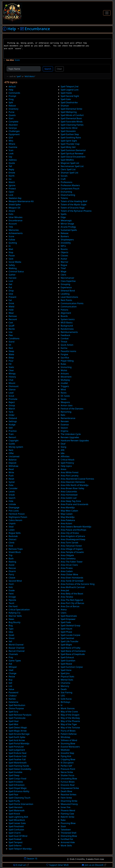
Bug (11, 625)
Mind (63, 389)
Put (10, 287)
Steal (11, 527)
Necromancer (67, 278)
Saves (64, 399)
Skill (11, 428)
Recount (13, 319)
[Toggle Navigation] (107, 13)
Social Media (15, 262)
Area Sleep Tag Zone (71, 501)
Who (11, 141)
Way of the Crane (69, 712)
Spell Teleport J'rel (70, 87)
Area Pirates (67, 568)
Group (12, 405)
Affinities (65, 456)
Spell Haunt (66, 629)
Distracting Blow (69, 836)
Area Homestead (69, 495)
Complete (14, 122)
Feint (11, 594)
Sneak (12, 495)
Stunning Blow (68, 743)
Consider (13, 488)
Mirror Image (67, 224)
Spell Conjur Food (17, 779)
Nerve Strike (67, 772)
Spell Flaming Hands (19, 766)
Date (11, 485)
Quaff (11, 326)
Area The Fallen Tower (72, 562)
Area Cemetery (68, 559)
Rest (11, 348)
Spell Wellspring (69, 112)
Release (65, 233)
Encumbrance (16, 220)
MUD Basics (30, 76)
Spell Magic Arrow (18, 731)
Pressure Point (68, 769)
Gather (12, 275)
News (11, 619)
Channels (13, 654)
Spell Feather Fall (17, 759)
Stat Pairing (66, 692)
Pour (11, 361)
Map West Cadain (69, 511)
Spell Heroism (16, 807)
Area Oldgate (67, 555)
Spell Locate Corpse (70, 635)
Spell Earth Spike (17, 737)
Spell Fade (66, 622)
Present (12, 297)
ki (62, 705)
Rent (11, 450)
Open (11, 192)
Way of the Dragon (70, 715)
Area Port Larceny (70, 476)
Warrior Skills (15, 616)
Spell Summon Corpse (72, 667)
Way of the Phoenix (70, 721)
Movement (66, 377)
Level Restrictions (69, 297)
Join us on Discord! (94, 865)
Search (48, 69)
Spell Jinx (65, 673)
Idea (11, 632)
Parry (11, 574)
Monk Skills (66, 846)
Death (64, 689)
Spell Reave (66, 664)
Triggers (65, 386)
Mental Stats (67, 680)
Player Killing (67, 361)
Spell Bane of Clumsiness (73, 651)
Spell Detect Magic (18, 728)
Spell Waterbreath (18, 763)
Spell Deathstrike (69, 102)
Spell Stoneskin (68, 131)
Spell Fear (14, 795)
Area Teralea (67, 597)
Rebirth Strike (67, 817)
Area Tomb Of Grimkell (72, 581)
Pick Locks (14, 511)
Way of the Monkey (70, 718)
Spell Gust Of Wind (18, 836)
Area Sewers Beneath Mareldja (76, 527)
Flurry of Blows (68, 731)
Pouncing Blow (68, 823)
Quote (12, 163)
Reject (12, 402)
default (12, 87)
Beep (11, 358)
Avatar (64, 259)
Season (64, 428)
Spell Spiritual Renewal (72, 153)
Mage (63, 271)
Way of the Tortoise (70, 728)
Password (13, 692)
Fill (10, 364)
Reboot (12, 106)
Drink (11, 303)
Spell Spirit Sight (69, 141)
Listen (12, 530)
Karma (64, 348)
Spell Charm (15, 833)
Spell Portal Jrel (16, 747)
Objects (64, 252)
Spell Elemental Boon (71, 118)
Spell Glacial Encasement (73, 157)
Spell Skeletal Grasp (70, 625)
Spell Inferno (15, 846)
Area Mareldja (68, 507)
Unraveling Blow (69, 779)
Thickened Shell (68, 833)
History (12, 377)
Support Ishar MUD (57, 865)
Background (67, 326)
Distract (13, 539)
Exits (11, 214)
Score (17, 60)
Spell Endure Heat (18, 753)
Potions (64, 310)
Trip (11, 555)
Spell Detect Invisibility (20, 769)
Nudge (12, 425)
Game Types (15, 661)
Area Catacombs (69, 492)
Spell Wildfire (67, 160)
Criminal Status (16, 271)
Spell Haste (66, 93)
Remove (13, 316)
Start (11, 118)
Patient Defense (69, 734)
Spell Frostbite (16, 782)
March (12, 409)
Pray (11, 657)
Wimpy (12, 374)
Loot (11, 281)
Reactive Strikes (68, 795)
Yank (11, 412)
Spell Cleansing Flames (72, 125)
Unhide (12, 504)
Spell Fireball (15, 839)
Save (11, 259)
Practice (13, 431)
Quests (12, 115)
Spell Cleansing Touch (19, 798)
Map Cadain (67, 514)
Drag (11, 99)
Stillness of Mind (69, 740)
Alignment (66, 313)
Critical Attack (68, 460)
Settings (13, 421)
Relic (63, 415)
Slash (63, 826)
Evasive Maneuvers (70, 747)
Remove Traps (16, 549)
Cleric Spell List (68, 169)
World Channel (16, 645)
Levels (12, 492)
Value (11, 689)
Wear (11, 313)
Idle (63, 453)
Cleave (12, 578)
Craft (63, 179)
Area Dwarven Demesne (73, 482)
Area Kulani (66, 523)
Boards (64, 316)
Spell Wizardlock (17, 820)
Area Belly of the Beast (72, 594)
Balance (13, 460)
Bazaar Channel (17, 648)
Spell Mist (13, 724)
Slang (63, 447)
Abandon (13, 125)
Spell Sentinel (67, 638)
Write (11, 472)
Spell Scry (13, 712)
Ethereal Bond (68, 291)
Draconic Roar (68, 785)
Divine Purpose (16, 708)
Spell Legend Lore (70, 90)
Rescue (12, 568)
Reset (11, 479)
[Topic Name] (24, 69)
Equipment (14, 134)
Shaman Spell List (69, 173)
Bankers (65, 236)
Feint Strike (66, 798)
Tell (10, 166)
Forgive (64, 354)
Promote (13, 399)
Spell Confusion (16, 830)
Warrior (64, 262)
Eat (10, 300)
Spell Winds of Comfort (72, 115)
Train (11, 434)
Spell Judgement (17, 750)
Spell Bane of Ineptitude (73, 654)
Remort (12, 437)
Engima (64, 431)
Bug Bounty (15, 622)
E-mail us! (21, 865)
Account (13, 224)
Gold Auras (66, 699)
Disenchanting (68, 195)
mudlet (64, 383)
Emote (12, 173)
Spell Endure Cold (17, 756)
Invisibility (66, 243)
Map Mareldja (68, 517)
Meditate (65, 750)
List (10, 686)
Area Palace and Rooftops (73, 530)
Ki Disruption (67, 763)
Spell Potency (67, 463)
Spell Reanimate (69, 616)
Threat (64, 342)
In (10, 246)
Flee (11, 335)
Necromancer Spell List (72, 166)
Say (10, 157)
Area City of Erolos (70, 533)
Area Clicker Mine (69, 574)
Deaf (63, 444)
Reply (11, 169)
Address (13, 160)
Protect (12, 189)
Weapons (65, 402)
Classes (64, 256)
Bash (11, 559)
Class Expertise (68, 281)
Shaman (65, 106)
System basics (68, 319)
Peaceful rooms (68, 351)
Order (12, 415)
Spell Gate (66, 99)
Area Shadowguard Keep (73, 539)
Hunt (11, 584)
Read (11, 469)
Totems (64, 198)
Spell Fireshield (16, 826)
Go (10, 179)
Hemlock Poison (17, 514)
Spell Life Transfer (70, 641)
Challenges (14, 131)
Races (64, 393)
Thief (63, 268)
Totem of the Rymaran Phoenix (76, 211)
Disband (13, 418)
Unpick (12, 523)
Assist (12, 565)
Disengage (14, 507)
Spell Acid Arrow (17, 740)
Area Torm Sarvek (69, 543)
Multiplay (65, 380)
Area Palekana (68, 520)
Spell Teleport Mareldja (20, 849)
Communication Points (72, 303)
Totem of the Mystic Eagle (74, 205)
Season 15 (31, 859)
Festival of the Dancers (72, 409)
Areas (63, 469)
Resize (12, 677)
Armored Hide (68, 842)
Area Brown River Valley (72, 488)
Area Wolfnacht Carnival (73, 587)
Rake (63, 820)
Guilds (12, 444)
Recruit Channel (17, 651)
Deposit (13, 463)
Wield (11, 307)
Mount (12, 383)
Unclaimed (14, 456)
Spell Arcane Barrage (19, 734)
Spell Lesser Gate (17, 823)
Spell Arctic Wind (69, 128)
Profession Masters (70, 185)
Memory (65, 686)
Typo (11, 629)
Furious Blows (68, 782)
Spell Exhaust (67, 657)
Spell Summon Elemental (73, 150)
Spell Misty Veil (68, 147)
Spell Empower (68, 619)
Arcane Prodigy (68, 227)
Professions (66, 182)
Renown (65, 421)
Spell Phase (66, 632)
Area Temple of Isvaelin (72, 552)
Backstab (13, 536)
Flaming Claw (67, 814)
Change (13, 673)
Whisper (13, 667)
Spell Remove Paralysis (20, 715)
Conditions (14, 338)
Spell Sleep (14, 775)
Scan (11, 150)
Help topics (66, 466)
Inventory (14, 109)
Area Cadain (67, 571)
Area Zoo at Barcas (70, 606)
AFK (63, 450)
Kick (11, 587)
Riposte (12, 600)
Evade (12, 590)
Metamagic (66, 220)
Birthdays (65, 702)
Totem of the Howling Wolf (74, 201)
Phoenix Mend (68, 810)
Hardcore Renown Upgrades (75, 441)
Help (11, 90)
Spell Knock (14, 814)
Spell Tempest (16, 842)
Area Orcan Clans (69, 565)
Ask (10, 664)
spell (19, 76)
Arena (64, 610)
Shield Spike (15, 205)
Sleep (11, 351)
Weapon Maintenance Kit (21, 201)
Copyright (14, 441)
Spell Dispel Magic (18, 788)
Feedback (65, 335)
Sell (10, 683)
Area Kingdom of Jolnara (73, 536)
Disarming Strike (69, 801)
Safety (12, 265)
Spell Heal (14, 721)
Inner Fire (66, 807)
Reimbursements (69, 332)
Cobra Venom (15, 520)
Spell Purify (14, 801)
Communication (69, 307)
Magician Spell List (70, 163)
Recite (12, 329)
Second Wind (15, 581)
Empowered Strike (70, 788)
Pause (12, 256)
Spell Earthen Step (70, 134)
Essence (65, 425)
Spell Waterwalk (17, 810)
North (12, 176)
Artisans (65, 374)
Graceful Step (67, 753)
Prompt (12, 96)
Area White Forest (70, 472)
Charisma (65, 683)
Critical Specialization (19, 610)
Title (11, 227)
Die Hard (13, 606)
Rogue (64, 265)
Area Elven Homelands (72, 578)
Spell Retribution (17, 705)
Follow (12, 240)
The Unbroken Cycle (71, 434)
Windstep (65, 737)
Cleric (63, 275)
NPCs (63, 246)
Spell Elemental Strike (71, 109)
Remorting (66, 412)
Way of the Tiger (69, 724)
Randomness (67, 329)
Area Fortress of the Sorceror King (78, 584)
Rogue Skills (15, 533)
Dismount (14, 386)
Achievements (16, 233)
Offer (11, 453)
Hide (11, 501)
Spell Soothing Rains (71, 138)
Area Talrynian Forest (71, 546)
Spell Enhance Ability (19, 791)
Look (11, 153)
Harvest (13, 278)
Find (11, 546)
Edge (63, 217)
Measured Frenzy (69, 804)
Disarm (12, 571)
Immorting (66, 367)
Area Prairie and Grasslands (74, 504)
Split (11, 102)
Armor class (67, 405)
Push (11, 476)
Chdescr (13, 696)
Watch (12, 182)
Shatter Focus (67, 775)
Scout (11, 396)
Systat (12, 482)
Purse (12, 112)
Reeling (12, 562)
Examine (13, 147)
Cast (11, 323)
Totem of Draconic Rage (73, 208)
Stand (12, 342)
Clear (59, 69)
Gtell (11, 670)
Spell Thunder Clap (70, 144)
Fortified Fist (67, 839)
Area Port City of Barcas (72, 603)
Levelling (65, 294)
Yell (10, 641)
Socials (64, 176)
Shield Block (15, 552)
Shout (12, 638)
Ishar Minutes (16, 217)
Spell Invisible (15, 772)
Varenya (13, 128)
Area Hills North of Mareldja (75, 485)
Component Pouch (70, 189)
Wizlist (64, 370)
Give (11, 294)
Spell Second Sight (70, 96)
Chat (11, 380)
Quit (11, 138)
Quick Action (67, 345)
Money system (16, 447)
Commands (14, 93)
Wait (11, 249)
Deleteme (14, 702)
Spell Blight (66, 645)
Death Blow (66, 791)
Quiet (11, 635)
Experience (66, 287)
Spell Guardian (68, 661)
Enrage (12, 597)
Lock (11, 195)
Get (10, 284)
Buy (11, 680)
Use (11, 332)
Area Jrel (65, 590)
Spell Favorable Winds (72, 122)
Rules (63, 364)
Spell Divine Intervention (21, 804)
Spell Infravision (17, 785)
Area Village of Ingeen (72, 549)
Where (12, 144)
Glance (12, 389)
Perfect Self (66, 766)
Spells (64, 214)
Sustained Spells (69, 230)
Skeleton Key (15, 198)
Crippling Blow (68, 759)
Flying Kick (66, 756)
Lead (11, 393)
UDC (63, 696)
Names (12, 699)
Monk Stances (68, 708)
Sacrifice (65, 358)
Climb (12, 543)
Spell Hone (66, 670)
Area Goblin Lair (69, 498)
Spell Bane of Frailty (71, 648)
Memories (14, 230)
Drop (11, 291)
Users (64, 613)
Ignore (12, 185)
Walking (13, 268)
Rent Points (66, 300)
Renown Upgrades (70, 437)
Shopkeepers (67, 240)
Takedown (66, 830)
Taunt (11, 603)
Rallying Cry (15, 613)
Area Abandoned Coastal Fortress (77, 479)
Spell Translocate (17, 718)
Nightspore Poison (18, 517)
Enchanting (66, 192)
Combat (65, 338)
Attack (12, 211)
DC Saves (65, 396)
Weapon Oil (14, 208)
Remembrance (68, 418)
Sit (10, 345)
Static (11, 367)
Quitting (13, 243)
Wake (11, 354)
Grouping (65, 284)
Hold (11, 310)
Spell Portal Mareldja (19, 743)
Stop (11, 252)
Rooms (64, 249)
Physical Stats (67, 677)
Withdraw (13, 466)
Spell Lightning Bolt (18, 817)
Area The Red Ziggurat (72, 600)
